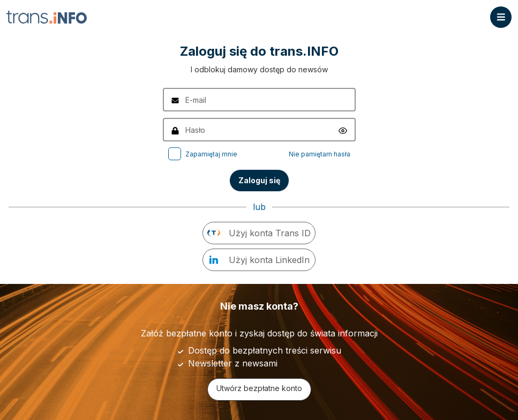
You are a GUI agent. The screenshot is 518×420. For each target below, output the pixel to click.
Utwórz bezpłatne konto (259, 388)
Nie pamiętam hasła (320, 154)
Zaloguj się (259, 180)
